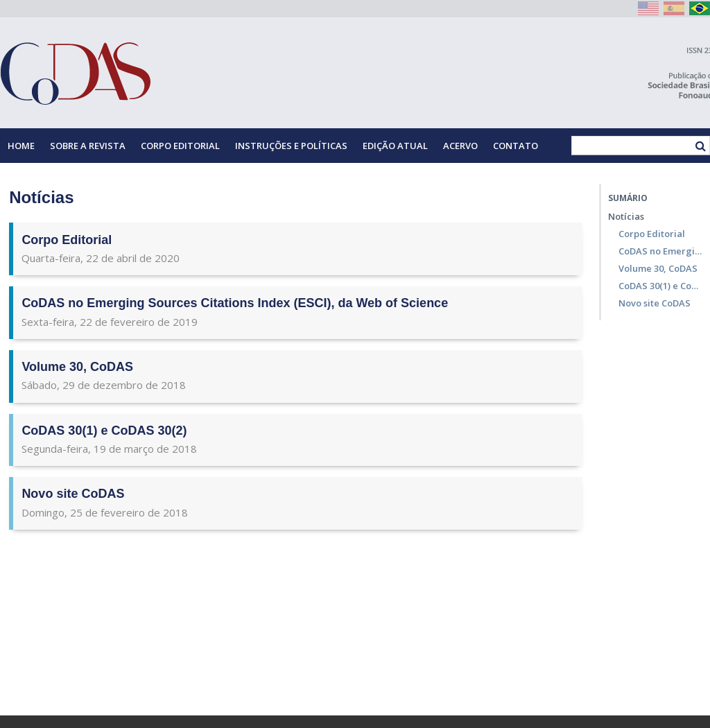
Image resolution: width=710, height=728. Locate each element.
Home (21, 146)
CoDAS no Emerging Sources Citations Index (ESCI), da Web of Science (235, 303)
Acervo (460, 146)
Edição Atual (395, 146)
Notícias (626, 216)
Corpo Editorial (180, 146)
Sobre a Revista (88, 146)
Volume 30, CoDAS (77, 367)
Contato (516, 146)
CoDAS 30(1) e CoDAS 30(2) (104, 431)
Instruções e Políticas (291, 146)
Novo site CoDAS (73, 494)
